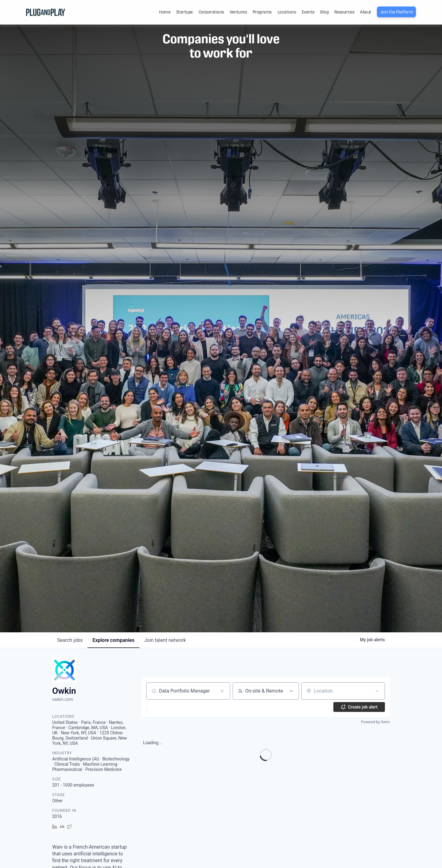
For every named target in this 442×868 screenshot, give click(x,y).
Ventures (238, 12)
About (366, 12)
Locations (287, 12)
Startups (184, 12)
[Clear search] (222, 691)
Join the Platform (397, 12)
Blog (324, 12)
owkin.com (63, 699)
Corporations (211, 12)
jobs (70, 640)
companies (113, 640)
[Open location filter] (377, 691)
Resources (344, 12)
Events (308, 12)
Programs (262, 12)
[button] (167, 707)
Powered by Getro (375, 722)
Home (165, 12)
